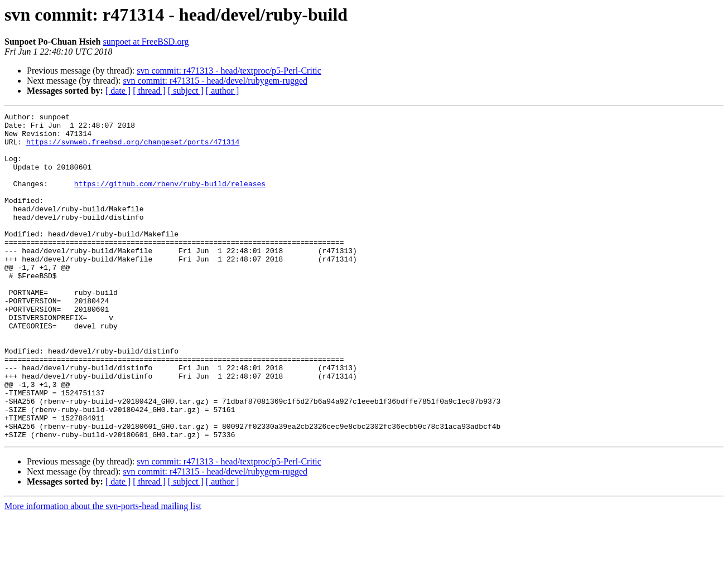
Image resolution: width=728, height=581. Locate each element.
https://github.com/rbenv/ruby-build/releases (170, 198)
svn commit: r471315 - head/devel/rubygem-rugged (215, 81)
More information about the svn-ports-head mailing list (103, 571)
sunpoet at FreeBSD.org (146, 42)
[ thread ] (149, 91)
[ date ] (118, 91)
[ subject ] (186, 91)
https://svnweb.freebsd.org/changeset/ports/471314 (133, 148)
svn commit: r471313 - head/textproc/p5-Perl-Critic (229, 71)
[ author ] (223, 91)
